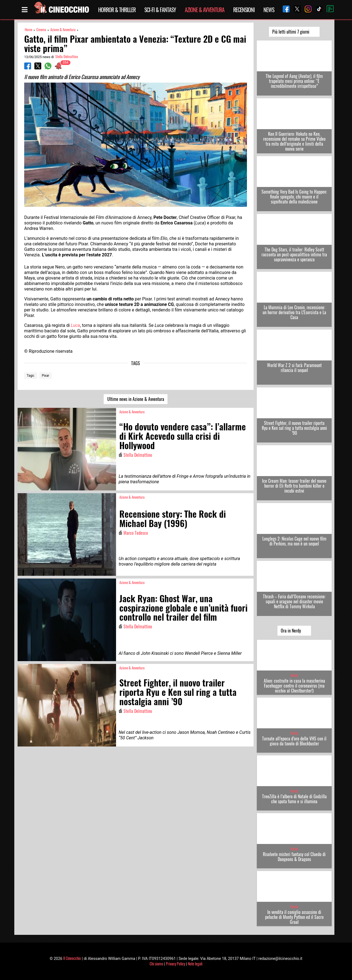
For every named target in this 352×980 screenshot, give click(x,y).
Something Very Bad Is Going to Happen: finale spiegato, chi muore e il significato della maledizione (294, 197)
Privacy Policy (175, 964)
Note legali (195, 964)
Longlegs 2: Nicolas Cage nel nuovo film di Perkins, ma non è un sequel (294, 541)
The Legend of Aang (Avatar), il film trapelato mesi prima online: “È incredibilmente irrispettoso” (294, 81)
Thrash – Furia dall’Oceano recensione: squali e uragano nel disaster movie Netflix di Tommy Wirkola (294, 601)
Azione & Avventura (205, 10)
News (269, 10)
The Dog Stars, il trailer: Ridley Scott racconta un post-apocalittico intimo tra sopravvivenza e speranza (294, 254)
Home (28, 30)
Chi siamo (156, 964)
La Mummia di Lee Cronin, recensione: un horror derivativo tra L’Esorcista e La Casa (294, 312)
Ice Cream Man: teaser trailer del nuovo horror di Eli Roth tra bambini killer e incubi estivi (294, 486)
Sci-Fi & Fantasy (160, 10)
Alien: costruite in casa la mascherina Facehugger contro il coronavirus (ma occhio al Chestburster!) (294, 686)
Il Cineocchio (72, 958)
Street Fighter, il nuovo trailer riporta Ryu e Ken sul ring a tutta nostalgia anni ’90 (294, 428)
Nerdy (294, 675)
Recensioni (244, 10)
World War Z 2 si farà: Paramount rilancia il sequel (294, 368)
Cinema (41, 30)
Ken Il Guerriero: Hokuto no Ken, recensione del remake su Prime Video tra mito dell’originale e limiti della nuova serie (294, 141)
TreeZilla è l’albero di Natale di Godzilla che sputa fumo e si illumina (294, 799)
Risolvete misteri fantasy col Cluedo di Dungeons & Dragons (294, 857)
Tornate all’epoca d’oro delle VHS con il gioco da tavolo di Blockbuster (294, 741)
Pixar (46, 376)
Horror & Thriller (117, 10)
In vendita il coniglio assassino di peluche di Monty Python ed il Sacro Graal (294, 917)
